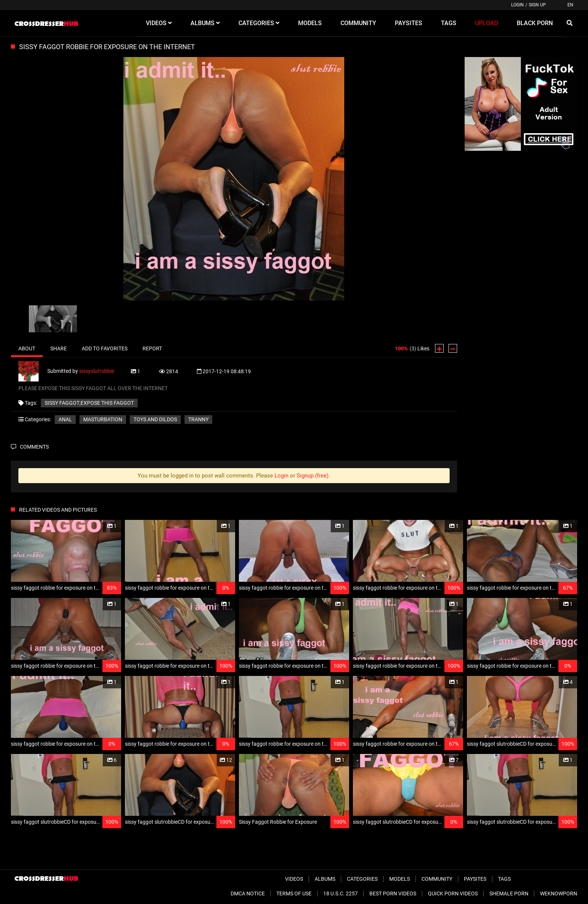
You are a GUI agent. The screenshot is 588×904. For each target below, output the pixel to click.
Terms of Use (294, 893)
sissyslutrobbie (97, 371)
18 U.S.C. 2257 (340, 893)
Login (517, 5)
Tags (504, 879)
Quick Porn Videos (453, 893)
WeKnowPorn (559, 893)
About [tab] (27, 348)
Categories (362, 879)
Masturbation (103, 419)
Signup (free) (313, 476)
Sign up (537, 5)
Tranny (198, 419)
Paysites (475, 879)
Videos (294, 879)
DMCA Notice (248, 893)
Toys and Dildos (155, 419)
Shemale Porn (509, 893)
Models (400, 879)
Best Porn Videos (393, 893)
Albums (325, 879)
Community (437, 879)
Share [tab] (58, 348)
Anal (65, 419)
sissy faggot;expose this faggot (89, 403)
